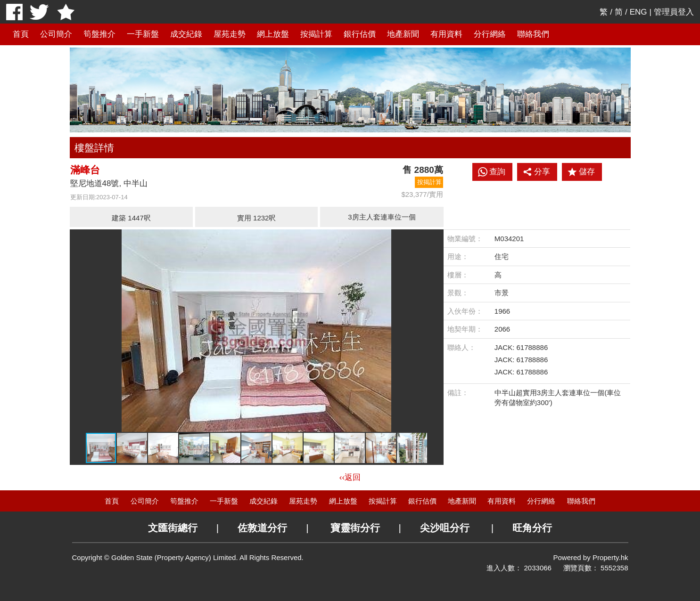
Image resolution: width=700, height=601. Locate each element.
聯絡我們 (533, 34)
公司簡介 (56, 34)
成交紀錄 (186, 34)
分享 (536, 172)
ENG (638, 12)
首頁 (21, 34)
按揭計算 (316, 34)
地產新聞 (403, 34)
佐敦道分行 (262, 528)
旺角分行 (532, 528)
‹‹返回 (350, 477)
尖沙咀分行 (445, 528)
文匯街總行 (173, 528)
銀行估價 (360, 34)
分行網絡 (490, 34)
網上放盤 (273, 34)
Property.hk (610, 557)
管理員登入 (674, 12)
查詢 (497, 172)
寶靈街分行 (355, 528)
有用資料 (446, 34)
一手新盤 (143, 34)
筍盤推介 (99, 34)
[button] (435, 238)
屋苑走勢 (230, 34)
